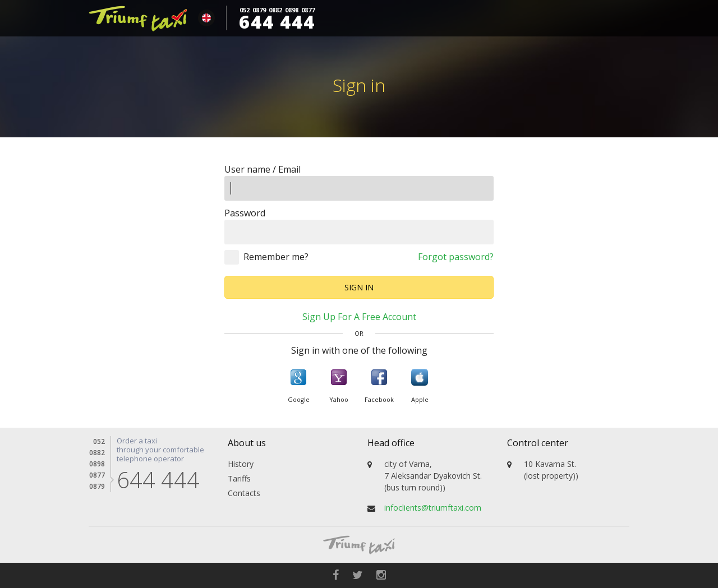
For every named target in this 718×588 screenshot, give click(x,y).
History (241, 464)
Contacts (244, 493)
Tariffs (239, 478)
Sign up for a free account (359, 317)
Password (245, 213)
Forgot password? (456, 257)
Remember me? (276, 257)
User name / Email (263, 169)
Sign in (359, 287)
